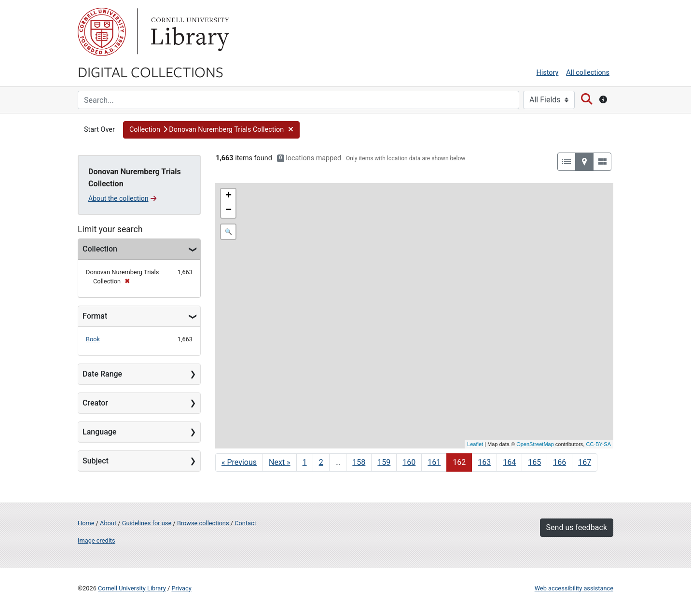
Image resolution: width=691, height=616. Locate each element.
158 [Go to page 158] (359, 462)
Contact (245, 523)
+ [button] (228, 196)
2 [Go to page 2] (321, 462)
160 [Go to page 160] (409, 462)
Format (95, 316)
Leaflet (475, 444)
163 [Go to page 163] (484, 462)
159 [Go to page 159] (384, 462)
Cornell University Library (132, 588)
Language (99, 432)
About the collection (122, 198)
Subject (96, 461)
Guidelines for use (147, 523)
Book (93, 339)
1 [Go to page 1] (305, 462)
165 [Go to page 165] (534, 462)
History (548, 73)
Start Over (99, 130)
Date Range (102, 374)
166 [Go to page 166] (560, 462)
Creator (95, 403)
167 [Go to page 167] (585, 462)
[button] (212, 130)
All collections (588, 73)
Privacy (181, 588)
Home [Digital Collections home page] (86, 523)
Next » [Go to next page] (280, 462)
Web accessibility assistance (574, 588)
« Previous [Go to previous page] (239, 462)
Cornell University (102, 32)
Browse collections (203, 523)
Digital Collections (151, 71)
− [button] (228, 210)
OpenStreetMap (535, 444)
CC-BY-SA (598, 444)
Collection (100, 249)
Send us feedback (577, 527)
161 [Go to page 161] (434, 462)
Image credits (97, 540)
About (108, 523)
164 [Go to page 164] (509, 462)
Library (189, 32)
